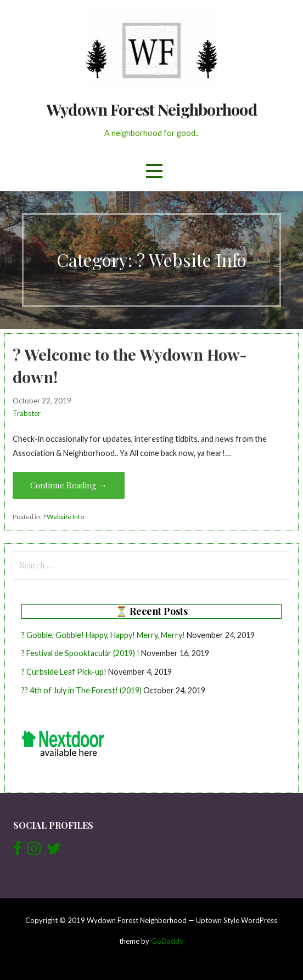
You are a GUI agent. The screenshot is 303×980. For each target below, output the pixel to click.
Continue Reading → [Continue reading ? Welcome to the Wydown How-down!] (69, 485)
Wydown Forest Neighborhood (151, 109)
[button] (154, 171)
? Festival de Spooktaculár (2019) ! (80, 653)
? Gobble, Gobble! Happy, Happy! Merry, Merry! (103, 635)
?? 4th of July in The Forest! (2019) (82, 690)
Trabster (27, 413)
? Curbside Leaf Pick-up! (64, 672)
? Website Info (63, 517)
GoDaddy (167, 941)
